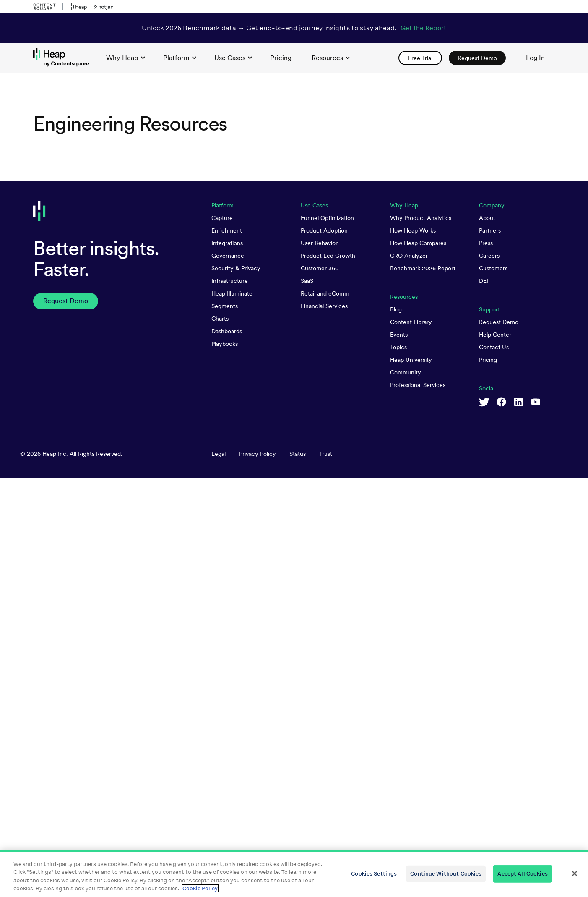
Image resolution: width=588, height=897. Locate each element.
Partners (490, 230)
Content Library (411, 322)
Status (298, 454)
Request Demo (499, 322)
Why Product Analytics (421, 218)
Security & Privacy (236, 268)
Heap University (411, 360)
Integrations (227, 243)
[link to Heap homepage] (65, 58)
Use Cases (233, 58)
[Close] (575, 873)
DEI (484, 281)
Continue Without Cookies (446, 874)
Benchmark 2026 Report (423, 268)
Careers (489, 256)
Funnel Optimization (327, 218)
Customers (493, 268)
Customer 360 (320, 268)
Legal (219, 454)
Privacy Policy (258, 454)
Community (406, 372)
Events (399, 335)
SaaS (307, 281)
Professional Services (418, 385)
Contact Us (494, 347)
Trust (326, 454)
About (487, 218)
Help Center (495, 335)
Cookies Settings (374, 874)
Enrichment (227, 230)
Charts (220, 319)
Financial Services (324, 306)
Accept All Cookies (522, 874)
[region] (294, 873)
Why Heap (126, 58)
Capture (222, 218)
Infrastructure (230, 281)
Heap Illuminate (232, 293)
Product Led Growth (328, 256)
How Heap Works (413, 230)
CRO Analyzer (409, 256)
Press (486, 243)
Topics (398, 347)
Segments (225, 306)
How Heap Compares (418, 243)
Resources (331, 58)
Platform (180, 58)
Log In (535, 58)
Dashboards (227, 331)
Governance (228, 256)
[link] (281, 58)
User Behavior (319, 243)
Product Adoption (324, 230)
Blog (396, 309)
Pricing (488, 360)
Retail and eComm (325, 293)
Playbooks (225, 344)
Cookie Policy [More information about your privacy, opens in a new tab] (200, 888)
